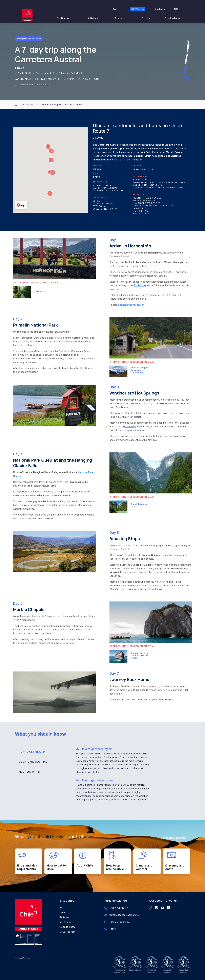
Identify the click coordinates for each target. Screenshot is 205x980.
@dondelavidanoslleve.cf (131, 305)
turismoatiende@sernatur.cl (124, 915)
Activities (93, 18)
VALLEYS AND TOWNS (88, 79)
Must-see (120, 18)
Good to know (172, 18)
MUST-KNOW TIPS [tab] (29, 772)
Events (146, 18)
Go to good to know (175, 838)
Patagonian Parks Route (71, 73)
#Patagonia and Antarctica (29, 39)
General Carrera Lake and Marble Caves (158, 188)
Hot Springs (141, 211)
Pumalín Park (56, 351)
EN (176, 9)
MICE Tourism (137, 9)
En (61, 908)
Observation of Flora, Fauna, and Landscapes (154, 207)
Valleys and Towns (105, 209)
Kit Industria (159, 9)
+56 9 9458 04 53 (119, 922)
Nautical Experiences (147, 203)
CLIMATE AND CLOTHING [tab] (33, 762)
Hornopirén (140, 180)
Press (113, 929)
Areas (63, 912)
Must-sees (65, 922)
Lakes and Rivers (103, 204)
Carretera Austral (45, 73)
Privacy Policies (22, 958)
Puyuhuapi (130, 427)
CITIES (35, 79)
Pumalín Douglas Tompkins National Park (159, 182)
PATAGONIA (69, 79)
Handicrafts (141, 214)
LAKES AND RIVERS (51, 79)
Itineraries (27, 105)
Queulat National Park (147, 185)
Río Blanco (140, 285)
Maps (21, 205)
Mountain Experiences (147, 198)
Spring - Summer (143, 169)
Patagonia (99, 206)
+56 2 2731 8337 (119, 908)
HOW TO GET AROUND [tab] (32, 752)
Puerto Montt (24, 73)
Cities (97, 201)
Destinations (64, 18)
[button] (48, 147)
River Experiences (144, 200)
